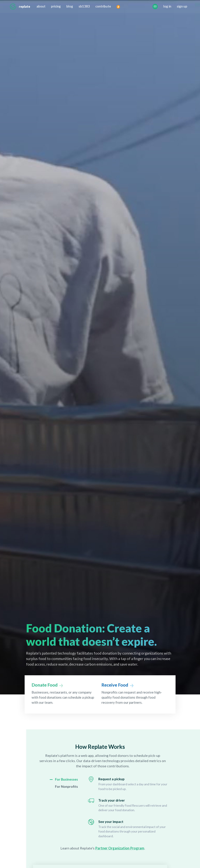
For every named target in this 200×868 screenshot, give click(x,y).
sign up (182, 6)
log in (167, 6)
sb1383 (84, 6)
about (41, 6)
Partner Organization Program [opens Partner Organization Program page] (120, 848)
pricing (56, 6)
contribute (103, 6)
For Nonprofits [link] (66, 786)
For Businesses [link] (66, 779)
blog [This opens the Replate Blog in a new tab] (70, 6)
